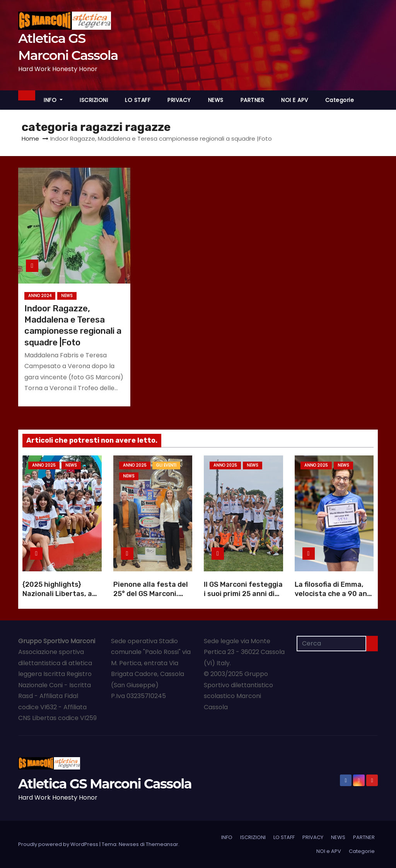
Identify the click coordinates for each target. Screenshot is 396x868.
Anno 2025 (44, 465)
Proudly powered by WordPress (59, 844)
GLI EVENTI (166, 465)
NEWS (216, 100)
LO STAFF (138, 100)
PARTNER (253, 100)
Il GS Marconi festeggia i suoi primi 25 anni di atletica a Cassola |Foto (243, 598)
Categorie (340, 100)
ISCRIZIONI (94, 100)
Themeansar (162, 844)
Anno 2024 (40, 296)
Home (30, 138)
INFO (53, 100)
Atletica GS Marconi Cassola (105, 784)
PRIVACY (179, 100)
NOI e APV (295, 100)
